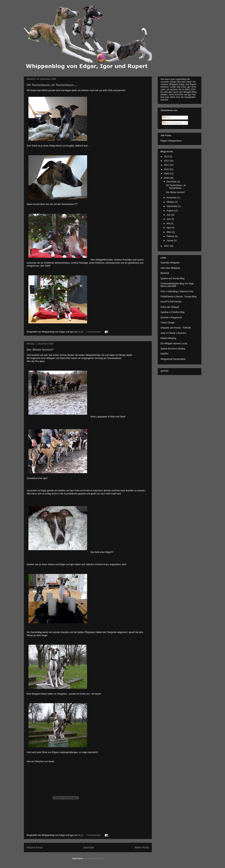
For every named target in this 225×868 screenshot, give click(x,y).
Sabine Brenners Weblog (173, 349)
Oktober (171, 202)
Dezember (172, 182)
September (172, 206)
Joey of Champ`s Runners (173, 333)
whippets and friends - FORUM (176, 328)
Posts (167, 118)
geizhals (165, 371)
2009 (167, 174)
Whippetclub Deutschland (173, 359)
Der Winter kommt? (40, 350)
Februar (171, 236)
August (170, 211)
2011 (167, 165)
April (169, 228)
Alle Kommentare (172, 123)
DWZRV (165, 354)
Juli (168, 215)
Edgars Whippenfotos (171, 141)
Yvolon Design (168, 323)
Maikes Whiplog (168, 338)
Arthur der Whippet (170, 307)
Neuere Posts (35, 847)
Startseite (89, 847)
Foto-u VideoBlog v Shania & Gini (177, 291)
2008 (167, 178)
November (172, 198)
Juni (169, 219)
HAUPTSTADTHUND (171, 302)
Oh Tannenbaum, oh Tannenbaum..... (52, 85)
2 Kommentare (94, 332)
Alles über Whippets (170, 268)
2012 (167, 161)
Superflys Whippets (170, 263)
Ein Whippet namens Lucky (174, 344)
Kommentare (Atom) (94, 858)
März (169, 232)
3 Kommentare (94, 835)
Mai (169, 223)
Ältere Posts (142, 847)
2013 (167, 157)
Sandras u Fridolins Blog (173, 312)
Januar (170, 241)
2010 (167, 169)
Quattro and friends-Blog (173, 278)
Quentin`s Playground (171, 318)
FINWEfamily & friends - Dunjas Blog (179, 297)
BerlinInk (165, 273)
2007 (167, 246)
